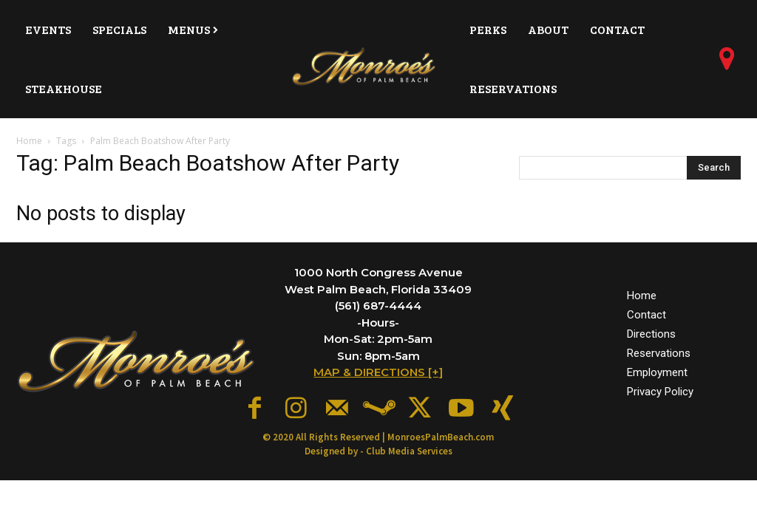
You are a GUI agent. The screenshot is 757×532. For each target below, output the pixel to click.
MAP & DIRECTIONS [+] (378, 372)
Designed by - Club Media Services (378, 444)
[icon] (727, 64)
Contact (646, 311)
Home (29, 141)
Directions (651, 330)
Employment (657, 369)
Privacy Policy (660, 389)
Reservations (659, 349)
